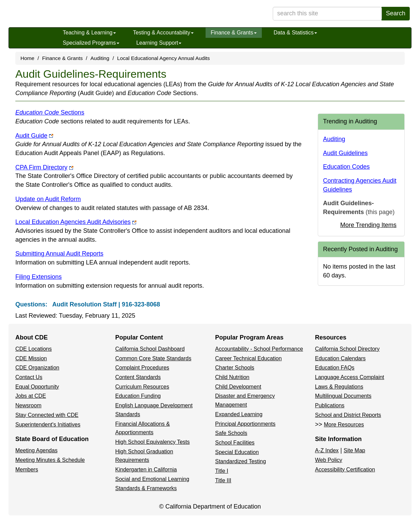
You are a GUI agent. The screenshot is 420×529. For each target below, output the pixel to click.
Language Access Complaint (350, 377)
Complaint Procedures (142, 368)
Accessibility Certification (345, 470)
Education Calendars (340, 358)
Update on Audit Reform (48, 199)
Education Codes (347, 167)
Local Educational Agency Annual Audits (163, 58)
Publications (330, 405)
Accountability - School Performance (259, 349)
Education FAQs (335, 368)
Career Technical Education (248, 358)
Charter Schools (235, 368)
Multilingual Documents (343, 396)
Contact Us (29, 377)
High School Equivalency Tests (153, 442)
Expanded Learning (239, 414)
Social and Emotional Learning (152, 479)
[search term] (327, 14)
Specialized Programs (91, 43)
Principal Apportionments (245, 424)
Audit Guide (34, 136)
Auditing (100, 58)
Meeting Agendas (36, 450)
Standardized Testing (241, 461)
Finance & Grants (234, 33)
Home (27, 58)
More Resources (344, 425)
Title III (223, 480)
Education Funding (138, 396)
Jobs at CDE (31, 396)
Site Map (354, 450)
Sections (50, 112)
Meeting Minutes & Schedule (50, 460)
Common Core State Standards (153, 358)
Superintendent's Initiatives (48, 425)
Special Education (237, 452)
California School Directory (347, 349)
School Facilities (235, 443)
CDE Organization (37, 368)
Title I (222, 471)
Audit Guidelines (346, 153)
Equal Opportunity (37, 387)
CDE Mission (31, 358)
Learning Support (159, 43)
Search (396, 13)
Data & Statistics (295, 33)
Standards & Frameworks (146, 488)
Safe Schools (231, 433)
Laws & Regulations (339, 387)
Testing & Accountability (163, 33)
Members (27, 470)
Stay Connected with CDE (47, 415)
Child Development (238, 387)
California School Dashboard (150, 349)
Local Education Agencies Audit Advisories (76, 222)
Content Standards (138, 377)
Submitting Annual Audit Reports (59, 254)
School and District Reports (348, 415)
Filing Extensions (39, 277)
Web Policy (329, 460)
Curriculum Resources (142, 387)
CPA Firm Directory (44, 167)
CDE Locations (34, 349)
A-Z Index (327, 450)
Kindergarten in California (146, 470)
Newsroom (28, 405)
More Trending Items (368, 225)
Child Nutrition (232, 377)
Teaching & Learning (89, 33)
